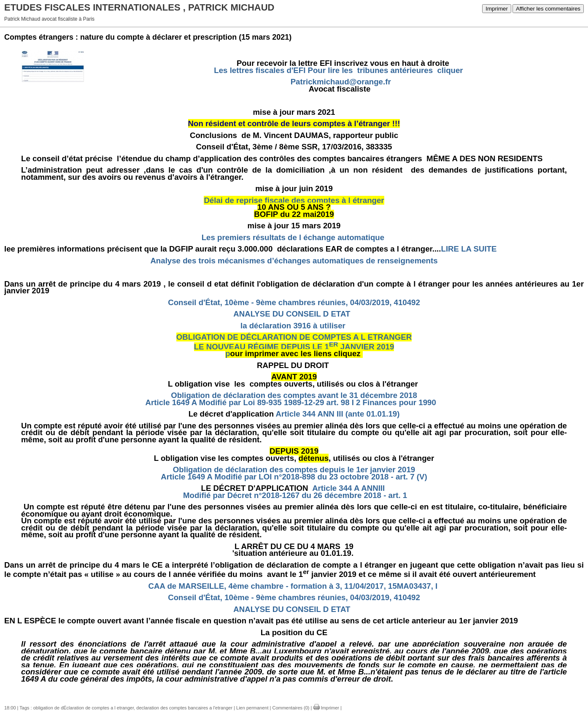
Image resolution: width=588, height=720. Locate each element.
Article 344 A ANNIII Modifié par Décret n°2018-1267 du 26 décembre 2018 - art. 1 (294, 492)
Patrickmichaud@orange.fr (341, 82)
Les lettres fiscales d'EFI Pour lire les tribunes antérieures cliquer (338, 70)
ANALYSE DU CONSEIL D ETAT (293, 314)
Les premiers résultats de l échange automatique (293, 237)
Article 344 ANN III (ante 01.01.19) (338, 414)
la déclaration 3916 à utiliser (294, 326)
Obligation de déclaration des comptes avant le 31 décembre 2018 (294, 395)
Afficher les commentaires (548, 9)
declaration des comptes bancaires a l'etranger (184, 708)
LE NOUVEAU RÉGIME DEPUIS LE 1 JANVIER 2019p (294, 350)
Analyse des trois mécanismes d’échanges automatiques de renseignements (294, 261)
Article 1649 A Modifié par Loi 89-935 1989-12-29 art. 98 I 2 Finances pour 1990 (294, 402)
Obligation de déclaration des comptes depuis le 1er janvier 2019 (294, 470)
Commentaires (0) (291, 708)
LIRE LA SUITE (470, 249)
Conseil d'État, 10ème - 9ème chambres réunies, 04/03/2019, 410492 (294, 302)
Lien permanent (252, 708)
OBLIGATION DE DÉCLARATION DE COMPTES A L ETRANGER (294, 337)
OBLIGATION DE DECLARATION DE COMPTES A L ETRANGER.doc (147, 690)
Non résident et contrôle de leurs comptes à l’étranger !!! (294, 123)
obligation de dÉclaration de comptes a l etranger (84, 708)
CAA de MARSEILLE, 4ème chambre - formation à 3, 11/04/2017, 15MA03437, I (293, 586)
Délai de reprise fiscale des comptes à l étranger (294, 200)
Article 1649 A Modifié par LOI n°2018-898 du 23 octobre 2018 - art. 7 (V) (294, 477)
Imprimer (497, 9)
